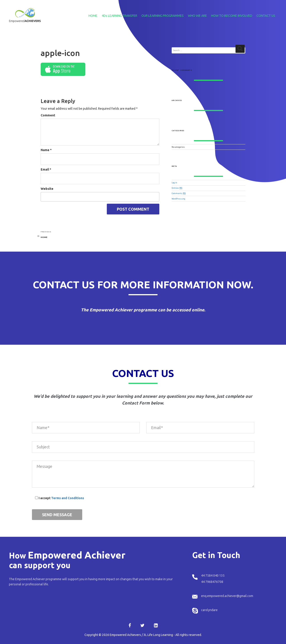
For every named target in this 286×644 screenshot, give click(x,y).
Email (46, 169)
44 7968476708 (212, 582)
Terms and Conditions (68, 498)
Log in (174, 183)
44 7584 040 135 (213, 576)
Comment (48, 115)
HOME (93, 16)
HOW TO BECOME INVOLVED (232, 16)
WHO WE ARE (197, 16)
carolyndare (209, 610)
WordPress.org (178, 199)
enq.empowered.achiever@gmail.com (227, 596)
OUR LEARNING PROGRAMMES (163, 16)
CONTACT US (266, 16)
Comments (179, 193)
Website (47, 189)
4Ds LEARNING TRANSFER (119, 16)
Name (46, 150)
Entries (177, 188)
